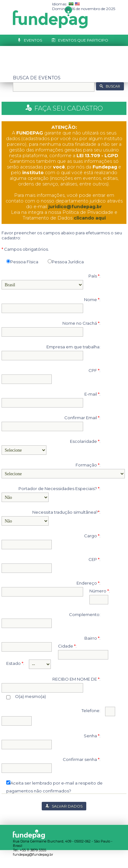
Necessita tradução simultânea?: (66, 512)
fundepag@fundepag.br (33, 854)
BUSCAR (113, 86)
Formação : (88, 465)
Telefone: (91, 711)
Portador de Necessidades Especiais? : (59, 488)
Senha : (92, 736)
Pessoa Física (22, 262)
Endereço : (88, 583)
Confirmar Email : (82, 418)
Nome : (92, 300)
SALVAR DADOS (67, 806)
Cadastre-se (38, 63)
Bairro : (92, 638)
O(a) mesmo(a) (26, 697)
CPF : (94, 370)
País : (94, 276)
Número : (97, 591)
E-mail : (92, 394)
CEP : (94, 559)
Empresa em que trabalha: (73, 347)
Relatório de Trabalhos (51, 51)
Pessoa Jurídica (66, 262)
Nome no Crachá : (81, 323)
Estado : (13, 663)
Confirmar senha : (82, 759)
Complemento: (85, 614)
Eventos (33, 40)
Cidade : (65, 646)
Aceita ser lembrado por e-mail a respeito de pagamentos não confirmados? (54, 784)
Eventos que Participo (83, 40)
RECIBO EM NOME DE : (76, 679)
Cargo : (92, 536)
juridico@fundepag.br (75, 207)
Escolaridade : (85, 441)
